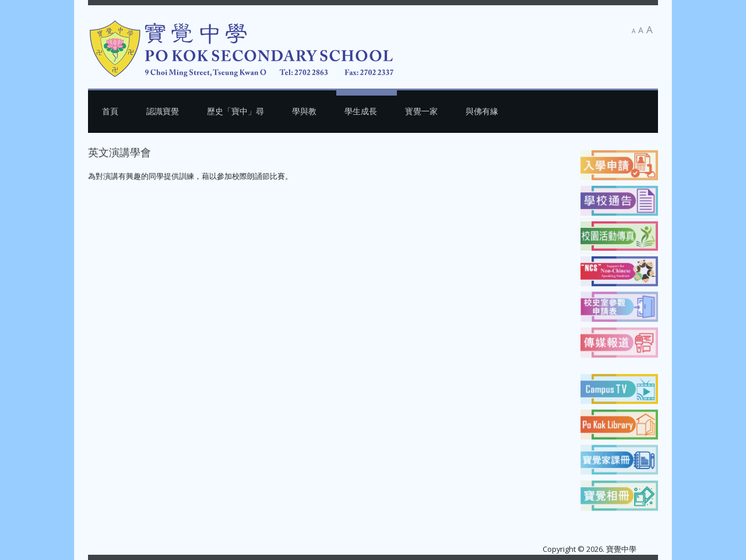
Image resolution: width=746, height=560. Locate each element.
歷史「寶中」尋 (235, 111)
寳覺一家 (421, 111)
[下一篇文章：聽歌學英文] (546, 200)
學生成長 (361, 111)
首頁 (110, 111)
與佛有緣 (482, 111)
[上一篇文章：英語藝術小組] (114, 200)
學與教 (304, 111)
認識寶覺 (163, 111)
